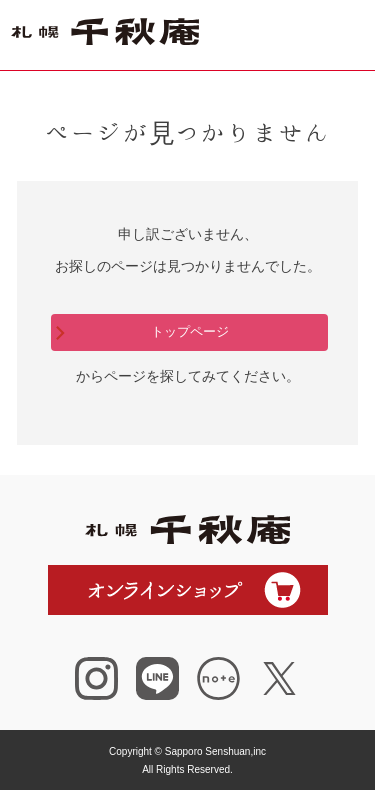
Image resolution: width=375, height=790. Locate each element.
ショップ (270, 35)
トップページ (190, 331)
